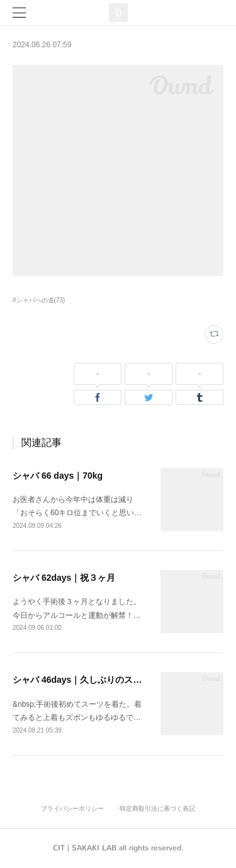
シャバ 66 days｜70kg (58, 476)
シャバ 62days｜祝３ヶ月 (64, 578)
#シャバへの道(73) (39, 300)
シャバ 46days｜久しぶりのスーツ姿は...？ (98, 680)
